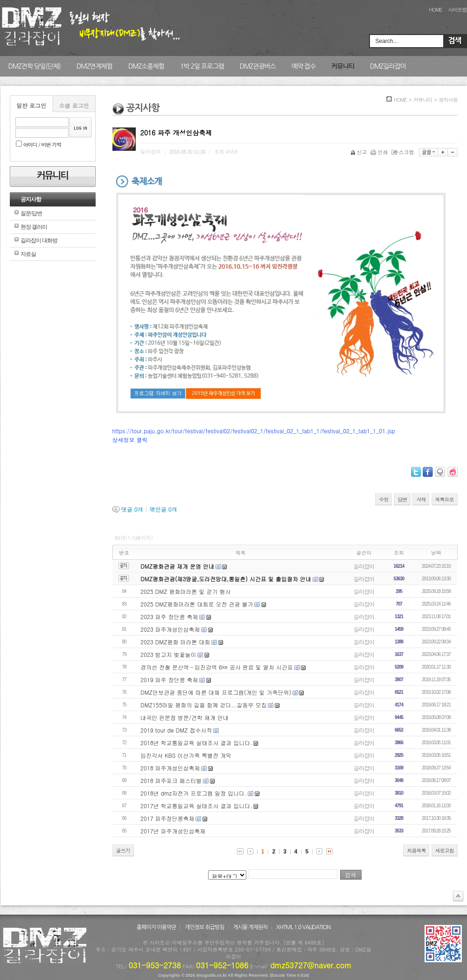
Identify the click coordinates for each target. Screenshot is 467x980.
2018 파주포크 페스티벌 (171, 780)
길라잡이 (364, 566)
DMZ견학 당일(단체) (35, 66)
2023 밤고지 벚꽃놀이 (168, 654)
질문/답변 (31, 213)
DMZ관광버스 (258, 66)
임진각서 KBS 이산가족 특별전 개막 (186, 755)
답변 (402, 499)
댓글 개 (132, 509)
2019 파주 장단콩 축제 (169, 680)
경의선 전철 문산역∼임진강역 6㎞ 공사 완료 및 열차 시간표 (217, 667)
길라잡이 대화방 (39, 240)
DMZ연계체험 (94, 66)
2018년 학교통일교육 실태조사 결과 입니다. (196, 743)
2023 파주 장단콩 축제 (169, 617)
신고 (359, 152)
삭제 (421, 499)
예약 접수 (304, 66)
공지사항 (31, 199)
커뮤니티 (343, 66)
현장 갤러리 (34, 227)
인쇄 (380, 152)
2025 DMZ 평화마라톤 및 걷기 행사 (185, 591)
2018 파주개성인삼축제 (170, 768)
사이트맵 (458, 10)
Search (455, 41)
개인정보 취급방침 (205, 927)
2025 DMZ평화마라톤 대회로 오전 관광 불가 (197, 604)
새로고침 (445, 850)
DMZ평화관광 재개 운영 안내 (177, 566)
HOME (435, 10)
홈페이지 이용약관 (157, 927)
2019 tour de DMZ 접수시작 (176, 730)
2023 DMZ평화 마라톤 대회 (175, 642)
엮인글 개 (164, 509)
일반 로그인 (31, 105)
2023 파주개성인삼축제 (170, 629)
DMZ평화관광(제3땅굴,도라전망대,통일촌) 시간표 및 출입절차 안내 (226, 579)
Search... (387, 41)
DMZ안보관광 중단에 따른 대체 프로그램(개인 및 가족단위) (216, 692)
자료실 (28, 254)
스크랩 (404, 152)
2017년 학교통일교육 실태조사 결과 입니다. (196, 806)
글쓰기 (123, 850)
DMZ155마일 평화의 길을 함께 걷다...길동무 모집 (204, 705)
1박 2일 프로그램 (202, 66)
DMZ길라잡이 (388, 66)
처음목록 (416, 850)
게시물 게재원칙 (250, 927)
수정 (383, 499)
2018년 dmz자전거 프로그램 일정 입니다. (193, 793)
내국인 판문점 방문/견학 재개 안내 (185, 717)
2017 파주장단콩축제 (167, 818)
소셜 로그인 (74, 105)
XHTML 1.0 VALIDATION (303, 927)
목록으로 (445, 499)
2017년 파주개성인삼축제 (173, 831)
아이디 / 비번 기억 (39, 145)
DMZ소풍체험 (146, 66)
